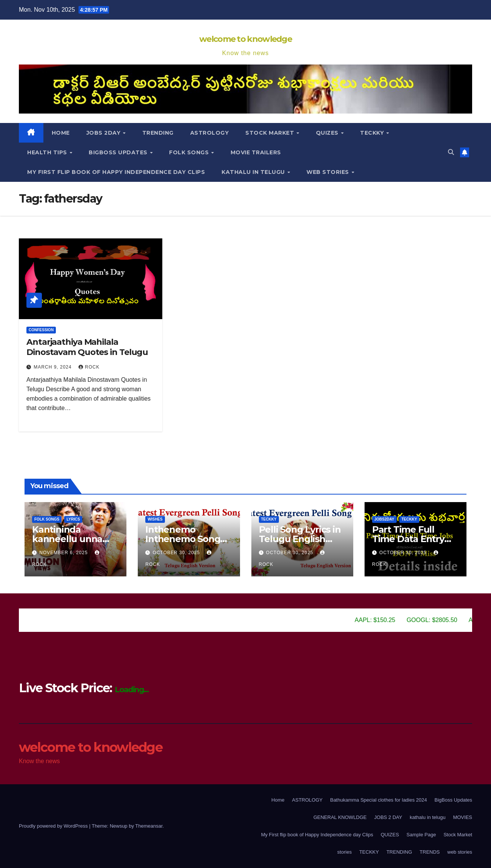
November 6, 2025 (64, 553)
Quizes (328, 133)
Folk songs (190, 152)
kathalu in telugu (254, 172)
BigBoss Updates (119, 152)
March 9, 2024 (53, 367)
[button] (451, 152)
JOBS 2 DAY (388, 817)
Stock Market (271, 133)
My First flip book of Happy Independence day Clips (116, 172)
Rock (89, 367)
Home (61, 133)
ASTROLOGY (210, 133)
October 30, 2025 (177, 553)
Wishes (155, 519)
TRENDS (430, 852)
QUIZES (390, 835)
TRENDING (158, 133)
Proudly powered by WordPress (54, 826)
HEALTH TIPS (48, 152)
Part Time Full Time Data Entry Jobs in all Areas (408, 539)
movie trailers (256, 152)
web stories (329, 172)
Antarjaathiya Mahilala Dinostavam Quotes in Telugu (87, 347)
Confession (41, 330)
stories (345, 852)
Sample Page (421, 835)
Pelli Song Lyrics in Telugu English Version (300, 539)
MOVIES (463, 817)
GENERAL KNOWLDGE (340, 817)
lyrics (73, 519)
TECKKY (373, 133)
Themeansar (149, 826)
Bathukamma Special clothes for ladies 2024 (379, 800)
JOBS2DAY (384, 519)
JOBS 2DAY (104, 133)
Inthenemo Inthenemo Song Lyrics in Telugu (183, 539)
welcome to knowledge (245, 39)
